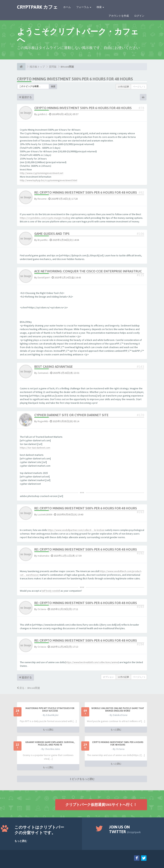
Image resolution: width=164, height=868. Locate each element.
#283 (140, 607)
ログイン (139, 16)
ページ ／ (139, 87)
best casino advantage (54, 367)
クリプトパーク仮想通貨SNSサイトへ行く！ (101, 805)
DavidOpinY (44, 277)
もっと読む (48, 730)
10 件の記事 (123, 87)
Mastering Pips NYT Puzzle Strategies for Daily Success (50, 710)
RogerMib (43, 421)
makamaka (43, 556)
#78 (141, 108)
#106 (140, 234)
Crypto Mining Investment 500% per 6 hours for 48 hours (75, 79)
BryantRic (43, 240)
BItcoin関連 (67, 67)
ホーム (67, 7)
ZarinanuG (43, 373)
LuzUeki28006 (45, 514)
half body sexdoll (51, 591)
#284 (140, 644)
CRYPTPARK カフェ (37, 7)
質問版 (53, 67)
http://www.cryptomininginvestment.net (42, 173)
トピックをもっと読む (82, 779)
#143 (140, 367)
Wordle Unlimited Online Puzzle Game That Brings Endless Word (118, 710)
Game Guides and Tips (52, 234)
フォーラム (84, 7)
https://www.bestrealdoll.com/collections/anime (92, 662)
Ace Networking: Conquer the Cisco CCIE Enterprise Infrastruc (88, 271)
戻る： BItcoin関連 (28, 688)
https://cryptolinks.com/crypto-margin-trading (45, 218)
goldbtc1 (42, 114)
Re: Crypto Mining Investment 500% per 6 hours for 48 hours (86, 192)
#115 (140, 275)
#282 (140, 553)
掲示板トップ (37, 67)
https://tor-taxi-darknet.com (35, 448)
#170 (140, 415)
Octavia (42, 609)
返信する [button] (25, 97)
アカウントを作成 (119, 16)
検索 (100, 7)
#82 (141, 192)
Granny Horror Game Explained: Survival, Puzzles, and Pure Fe (50, 744)
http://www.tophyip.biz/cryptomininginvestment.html (48, 180)
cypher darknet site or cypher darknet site (71, 415)
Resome (42, 199)
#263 (140, 512)
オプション (108, 677)
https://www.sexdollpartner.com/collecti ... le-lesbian (76, 530)
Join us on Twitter (125, 829)
